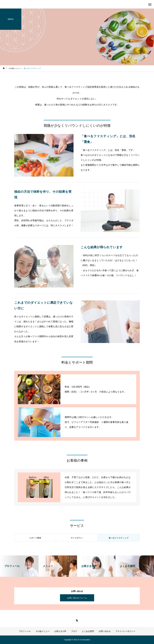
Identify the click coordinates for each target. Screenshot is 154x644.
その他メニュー (43, 631)
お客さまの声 (60, 631)
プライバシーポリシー (125, 631)
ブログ (74, 631)
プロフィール (25, 631)
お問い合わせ (105, 631)
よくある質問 (88, 631)
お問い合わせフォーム (77, 598)
